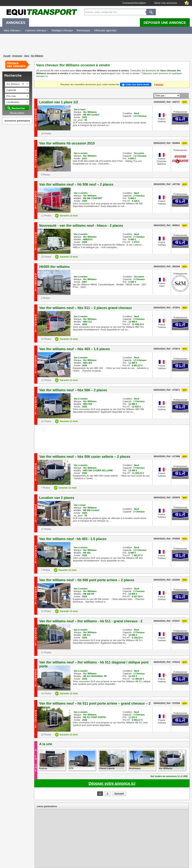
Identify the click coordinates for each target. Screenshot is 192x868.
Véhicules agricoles (105, 30)
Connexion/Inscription (134, 3)
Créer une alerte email (137, 85)
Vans (26, 56)
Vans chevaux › (12, 30)
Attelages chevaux (62, 30)
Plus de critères (17, 113)
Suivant (119, 794)
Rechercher (18, 108)
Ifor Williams (37, 56)
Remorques (83, 30)
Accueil (7, 56)
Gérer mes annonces (166, 3)
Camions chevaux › (36, 30)
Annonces (17, 56)
